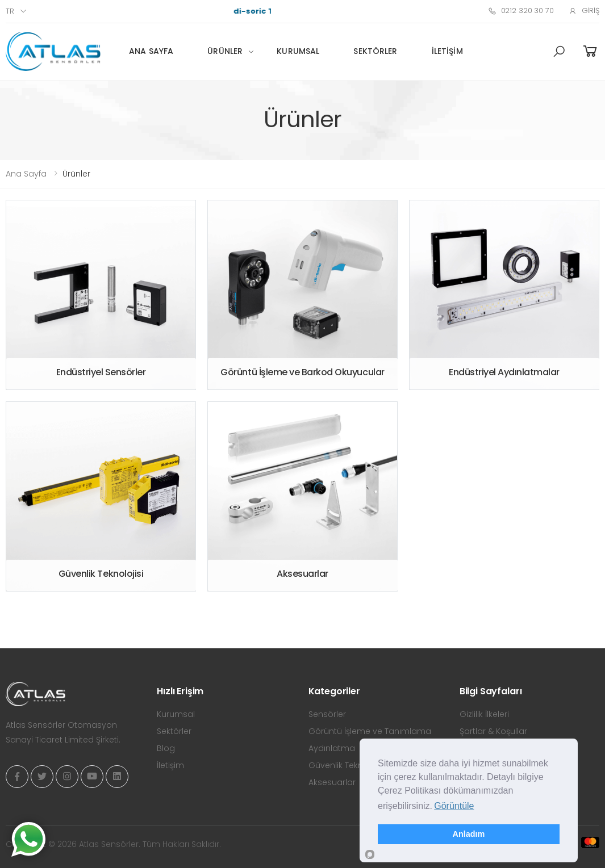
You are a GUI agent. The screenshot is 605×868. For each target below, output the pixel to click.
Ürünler (225, 51)
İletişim (447, 51)
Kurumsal (298, 51)
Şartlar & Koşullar (493, 731)
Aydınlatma (332, 748)
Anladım (469, 834)
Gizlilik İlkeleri (484, 714)
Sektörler (375, 51)
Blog (166, 748)
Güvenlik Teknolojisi (347, 765)
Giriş (584, 11)
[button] (559, 52)
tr (10, 11)
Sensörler (327, 714)
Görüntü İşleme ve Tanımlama (370, 731)
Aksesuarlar (332, 782)
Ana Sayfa (151, 51)
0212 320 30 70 (521, 11)
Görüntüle (454, 806)
